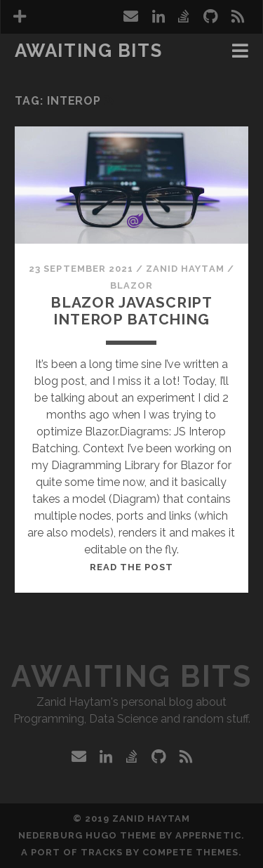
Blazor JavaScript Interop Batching (131, 311)
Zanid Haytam (185, 269)
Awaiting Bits (88, 51)
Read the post (132, 567)
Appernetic (208, 835)
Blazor (131, 285)
